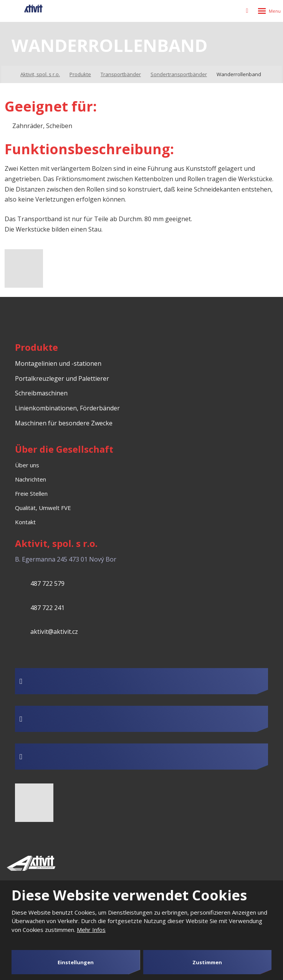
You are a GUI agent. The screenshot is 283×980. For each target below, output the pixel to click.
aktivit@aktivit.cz (54, 632)
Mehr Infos (91, 930)
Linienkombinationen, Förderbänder (67, 408)
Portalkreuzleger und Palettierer (62, 378)
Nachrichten (31, 479)
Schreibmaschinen (41, 393)
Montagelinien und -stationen (58, 363)
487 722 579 (47, 583)
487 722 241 (47, 608)
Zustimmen (207, 962)
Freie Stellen (31, 493)
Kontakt (25, 522)
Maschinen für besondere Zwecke (64, 423)
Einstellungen (76, 962)
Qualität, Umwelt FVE (43, 508)
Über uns (27, 465)
